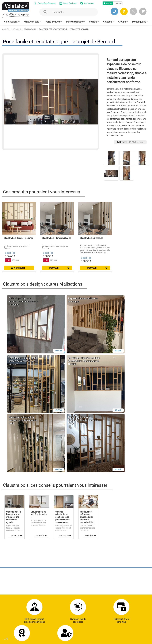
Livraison (132, 596)
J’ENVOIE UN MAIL (45, 588)
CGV (50, 636)
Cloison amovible (104, 595)
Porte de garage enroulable (104, 577)
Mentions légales (63, 636)
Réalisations (134, 576)
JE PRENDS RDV (16, 588)
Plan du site (80, 636)
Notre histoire (75, 612)
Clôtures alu (77, 592)
